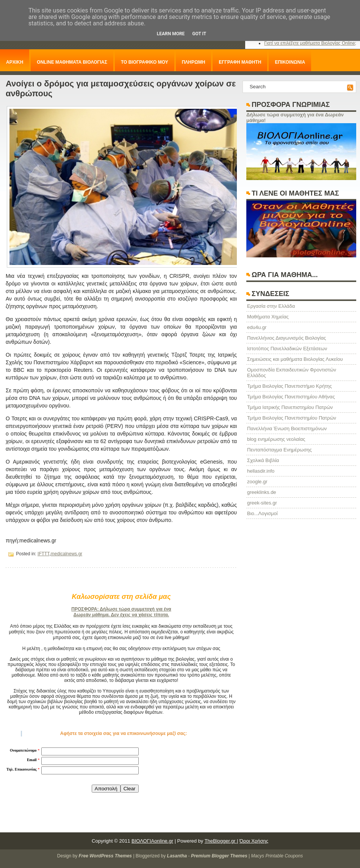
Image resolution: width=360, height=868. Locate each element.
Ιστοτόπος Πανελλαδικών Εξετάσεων (287, 349)
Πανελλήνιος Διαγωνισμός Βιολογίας (286, 338)
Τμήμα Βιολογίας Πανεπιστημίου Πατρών (292, 418)
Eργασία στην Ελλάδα (271, 306)
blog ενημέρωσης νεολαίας (276, 439)
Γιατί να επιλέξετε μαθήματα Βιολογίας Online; (310, 43)
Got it (199, 34)
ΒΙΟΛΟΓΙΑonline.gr (152, 841)
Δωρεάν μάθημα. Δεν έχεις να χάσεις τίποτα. (121, 615)
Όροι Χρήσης (254, 841)
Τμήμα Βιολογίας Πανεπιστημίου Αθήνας (291, 397)
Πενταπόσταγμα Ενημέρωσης (279, 450)
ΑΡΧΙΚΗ (15, 62)
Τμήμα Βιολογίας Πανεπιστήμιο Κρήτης (290, 386)
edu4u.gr (257, 327)
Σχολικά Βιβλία (263, 460)
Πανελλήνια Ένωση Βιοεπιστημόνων (287, 429)
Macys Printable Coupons (277, 856)
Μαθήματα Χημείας (268, 317)
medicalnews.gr (67, 554)
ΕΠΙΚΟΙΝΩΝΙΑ (290, 62)
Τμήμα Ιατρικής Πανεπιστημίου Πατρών (290, 407)
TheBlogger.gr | (221, 841)
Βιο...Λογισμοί (262, 513)
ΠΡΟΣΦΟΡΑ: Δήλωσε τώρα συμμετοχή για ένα (121, 609)
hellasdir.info (261, 471)
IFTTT (43, 554)
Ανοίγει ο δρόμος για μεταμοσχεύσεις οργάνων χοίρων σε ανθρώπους (121, 89)
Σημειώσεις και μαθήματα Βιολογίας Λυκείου (295, 359)
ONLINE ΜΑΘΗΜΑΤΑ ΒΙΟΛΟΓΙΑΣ (72, 62)
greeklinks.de (262, 492)
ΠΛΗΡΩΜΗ (194, 62)
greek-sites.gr (262, 503)
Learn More (171, 34)
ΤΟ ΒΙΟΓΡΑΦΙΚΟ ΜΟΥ (145, 62)
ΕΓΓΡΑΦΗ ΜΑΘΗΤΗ (240, 62)
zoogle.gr (257, 482)
